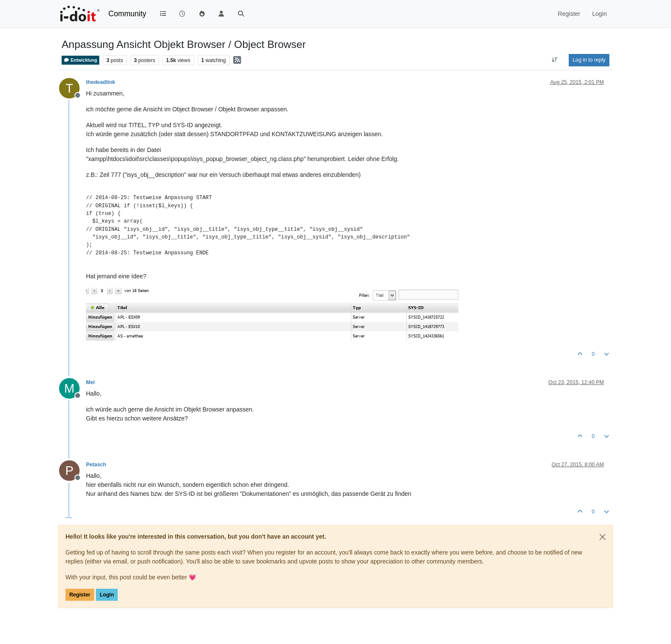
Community (127, 14)
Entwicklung (80, 60)
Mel (90, 382)
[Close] (603, 537)
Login (107, 595)
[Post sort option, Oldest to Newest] (555, 60)
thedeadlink (101, 82)
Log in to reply (589, 60)
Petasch (96, 465)
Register (80, 595)
